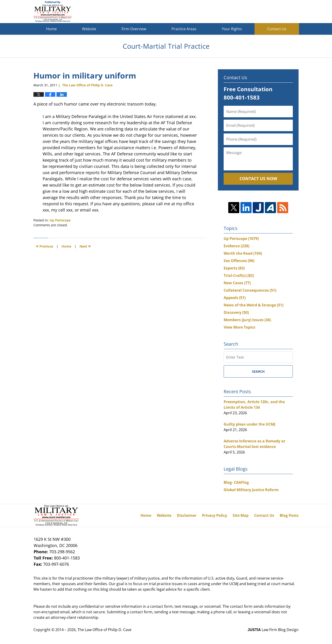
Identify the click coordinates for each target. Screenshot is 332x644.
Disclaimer (187, 515)
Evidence (236, 246)
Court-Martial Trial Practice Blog (53, 12)
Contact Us (277, 29)
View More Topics (239, 327)
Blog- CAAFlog (236, 482)
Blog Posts (289, 515)
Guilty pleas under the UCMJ (249, 424)
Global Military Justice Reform (251, 490)
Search (258, 371)
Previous (44, 246)
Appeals (235, 298)
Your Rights (232, 29)
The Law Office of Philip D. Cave (104, 630)
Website (89, 29)
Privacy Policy (215, 515)
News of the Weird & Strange (253, 305)
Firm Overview (134, 29)
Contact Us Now (258, 178)
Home (51, 29)
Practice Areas (184, 29)
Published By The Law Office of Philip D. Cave (265, 12)
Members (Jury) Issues (247, 320)
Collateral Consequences (250, 290)
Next (85, 246)
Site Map (241, 515)
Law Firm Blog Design (273, 630)
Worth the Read (243, 253)
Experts (234, 268)
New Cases (237, 283)
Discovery (236, 312)
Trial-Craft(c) (239, 275)
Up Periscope (60, 220)
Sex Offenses (239, 261)
